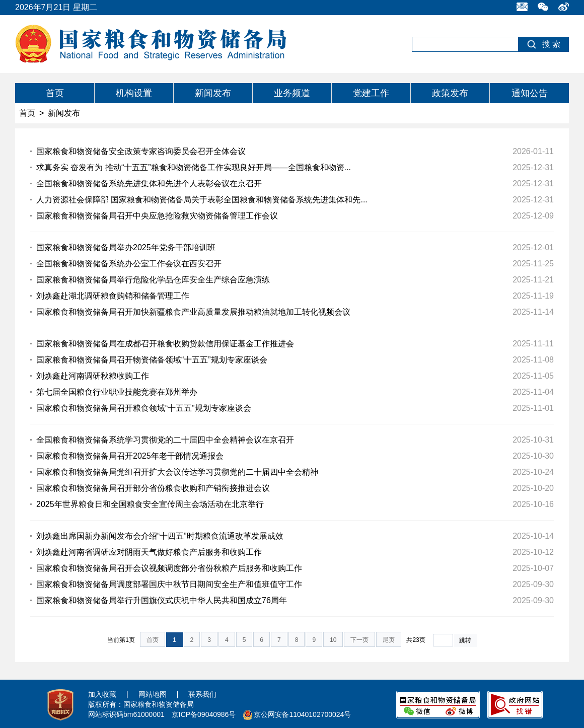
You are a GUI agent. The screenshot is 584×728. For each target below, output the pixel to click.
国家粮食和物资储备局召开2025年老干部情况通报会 (130, 456)
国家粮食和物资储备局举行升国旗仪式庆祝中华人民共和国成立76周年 (162, 600)
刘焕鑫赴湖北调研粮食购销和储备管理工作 (113, 296)
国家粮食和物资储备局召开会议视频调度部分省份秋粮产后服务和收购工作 (169, 568)
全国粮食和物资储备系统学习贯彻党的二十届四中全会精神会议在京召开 (165, 440)
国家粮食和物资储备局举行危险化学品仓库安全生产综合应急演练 (153, 280)
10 (333, 640)
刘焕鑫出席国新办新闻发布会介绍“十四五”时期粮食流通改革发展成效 (160, 536)
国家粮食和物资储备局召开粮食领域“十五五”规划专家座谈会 (144, 408)
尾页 (389, 640)
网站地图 (153, 694)
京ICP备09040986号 (204, 714)
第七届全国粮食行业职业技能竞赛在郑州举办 (117, 392)
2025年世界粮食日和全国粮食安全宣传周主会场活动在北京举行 (150, 504)
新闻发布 (213, 93)
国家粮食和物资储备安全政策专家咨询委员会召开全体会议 (141, 151)
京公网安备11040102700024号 (302, 714)
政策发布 (450, 93)
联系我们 (202, 694)
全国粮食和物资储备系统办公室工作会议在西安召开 (129, 264)
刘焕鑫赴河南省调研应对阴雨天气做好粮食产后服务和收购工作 (149, 552)
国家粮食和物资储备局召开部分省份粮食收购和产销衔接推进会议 (153, 488)
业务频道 (292, 93)
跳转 (465, 640)
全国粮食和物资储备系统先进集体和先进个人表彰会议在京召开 (149, 184)
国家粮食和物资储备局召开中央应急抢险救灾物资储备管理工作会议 (157, 216)
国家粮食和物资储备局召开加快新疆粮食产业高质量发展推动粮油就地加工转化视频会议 (193, 312)
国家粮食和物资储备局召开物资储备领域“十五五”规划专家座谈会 (152, 360)
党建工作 (371, 93)
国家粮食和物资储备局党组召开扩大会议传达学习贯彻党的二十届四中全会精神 (177, 472)
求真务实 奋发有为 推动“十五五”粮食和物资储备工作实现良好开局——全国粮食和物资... (194, 167)
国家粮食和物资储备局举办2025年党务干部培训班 (126, 247)
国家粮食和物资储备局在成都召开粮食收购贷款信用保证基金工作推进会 (165, 344)
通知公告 (530, 93)
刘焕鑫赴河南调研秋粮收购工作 (93, 376)
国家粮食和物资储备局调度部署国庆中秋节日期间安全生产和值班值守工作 (169, 584)
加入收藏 (102, 694)
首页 (55, 93)
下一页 (359, 640)
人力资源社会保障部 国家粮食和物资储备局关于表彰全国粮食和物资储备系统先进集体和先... (202, 200)
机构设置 (134, 93)
